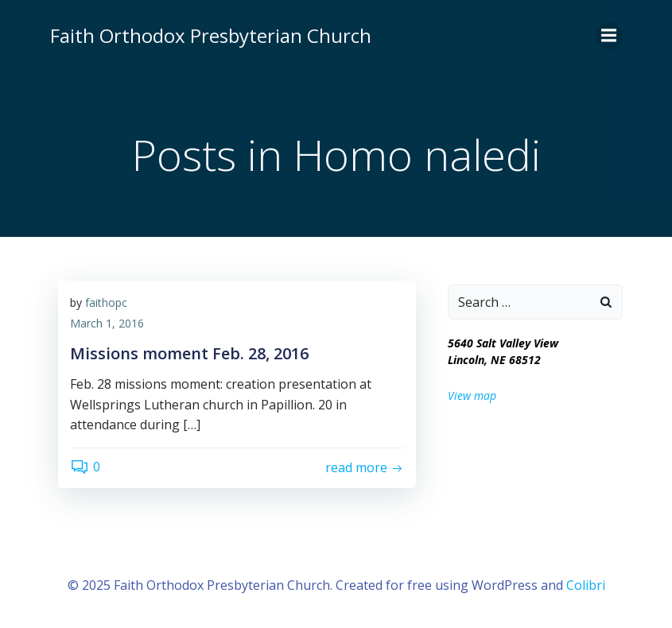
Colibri (586, 585)
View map (472, 395)
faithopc (106, 302)
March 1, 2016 (107, 323)
